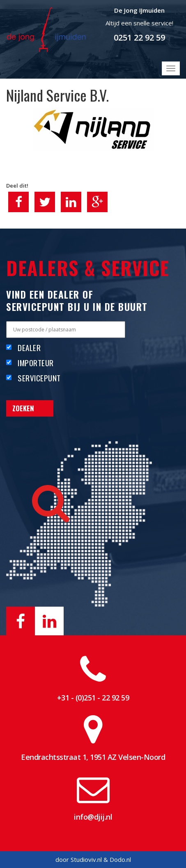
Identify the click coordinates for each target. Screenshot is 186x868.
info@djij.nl (93, 817)
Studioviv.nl (86, 859)
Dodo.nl (120, 859)
